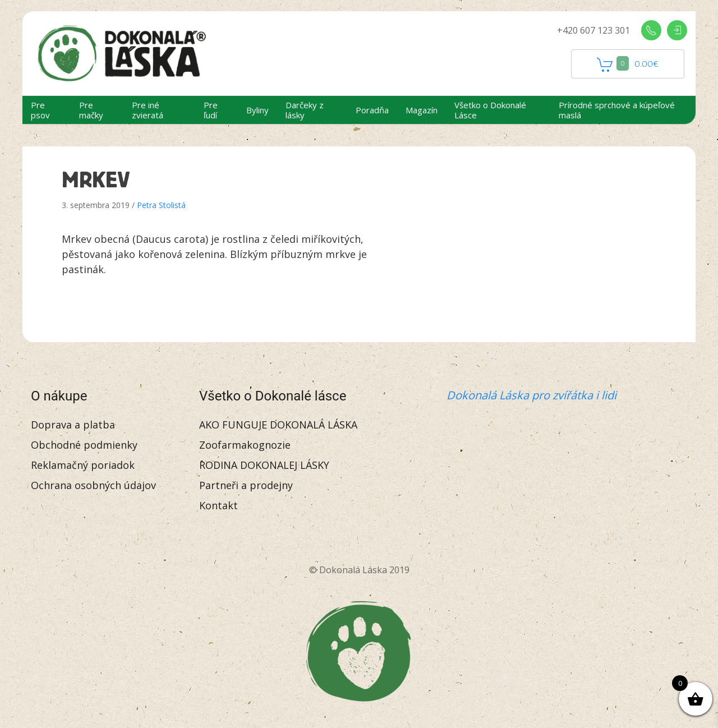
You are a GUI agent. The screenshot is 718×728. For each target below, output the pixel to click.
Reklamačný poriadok (83, 465)
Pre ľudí (211, 110)
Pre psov (40, 110)
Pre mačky (91, 110)
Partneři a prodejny (246, 485)
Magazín (422, 110)
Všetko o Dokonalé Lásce (490, 110)
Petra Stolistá (161, 205)
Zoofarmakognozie (245, 445)
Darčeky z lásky (305, 110)
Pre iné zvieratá (148, 110)
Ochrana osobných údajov (93, 485)
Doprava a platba (73, 425)
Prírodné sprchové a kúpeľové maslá (617, 110)
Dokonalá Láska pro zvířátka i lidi (531, 395)
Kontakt (218, 505)
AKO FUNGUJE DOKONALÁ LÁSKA (278, 425)
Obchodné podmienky (84, 445)
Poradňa (372, 110)
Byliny (257, 110)
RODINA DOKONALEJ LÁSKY (264, 465)
